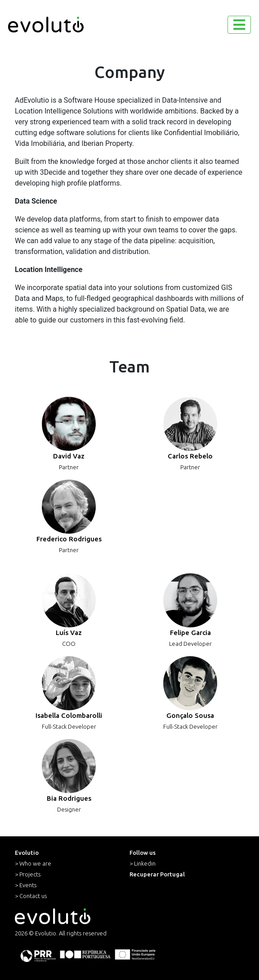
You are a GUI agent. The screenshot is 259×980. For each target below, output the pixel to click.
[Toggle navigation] (239, 25)
